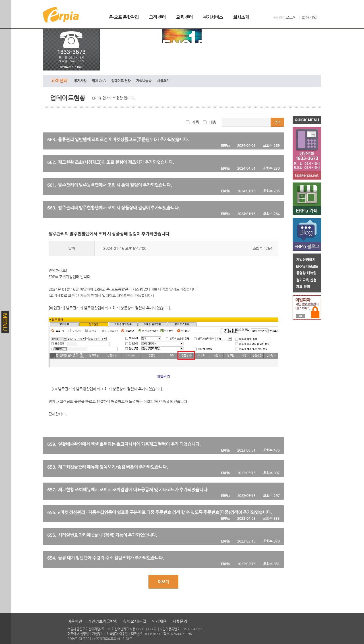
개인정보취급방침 (103, 621)
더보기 (163, 582)
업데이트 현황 (121, 81)
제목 (192, 122)
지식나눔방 (144, 81)
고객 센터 (157, 17)
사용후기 (163, 81)
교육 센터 (184, 17)
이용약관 (75, 621)
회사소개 (241, 17)
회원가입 (309, 17)
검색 (277, 122)
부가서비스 (213, 17)
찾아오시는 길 (135, 621)
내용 (209, 122)
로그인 (291, 17)
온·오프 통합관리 (124, 17)
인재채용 (159, 621)
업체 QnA (99, 81)
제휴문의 (180, 621)
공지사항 (80, 81)
